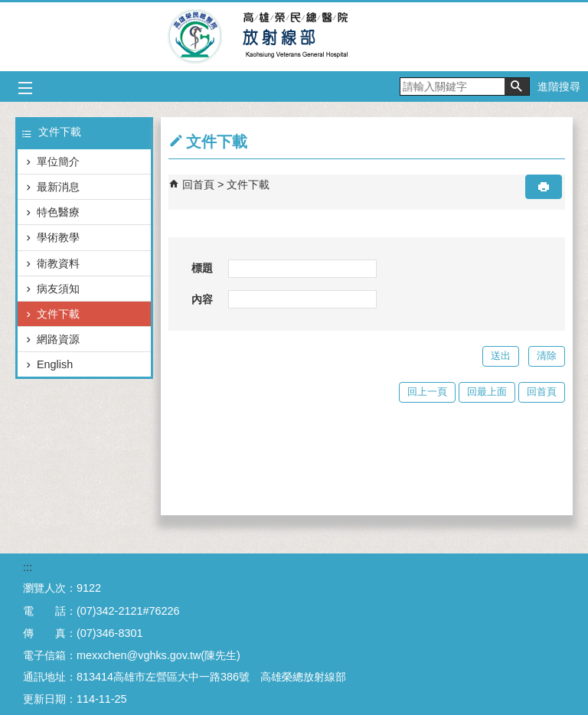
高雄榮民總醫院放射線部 (294, 37)
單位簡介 (58, 162)
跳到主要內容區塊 (8, 8)
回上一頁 (427, 392)
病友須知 (58, 289)
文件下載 (58, 314)
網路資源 (58, 339)
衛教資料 (58, 263)
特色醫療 (58, 212)
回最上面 (487, 392)
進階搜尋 (559, 87)
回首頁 (198, 184)
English (55, 364)
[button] (517, 87)
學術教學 (58, 237)
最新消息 (58, 187)
